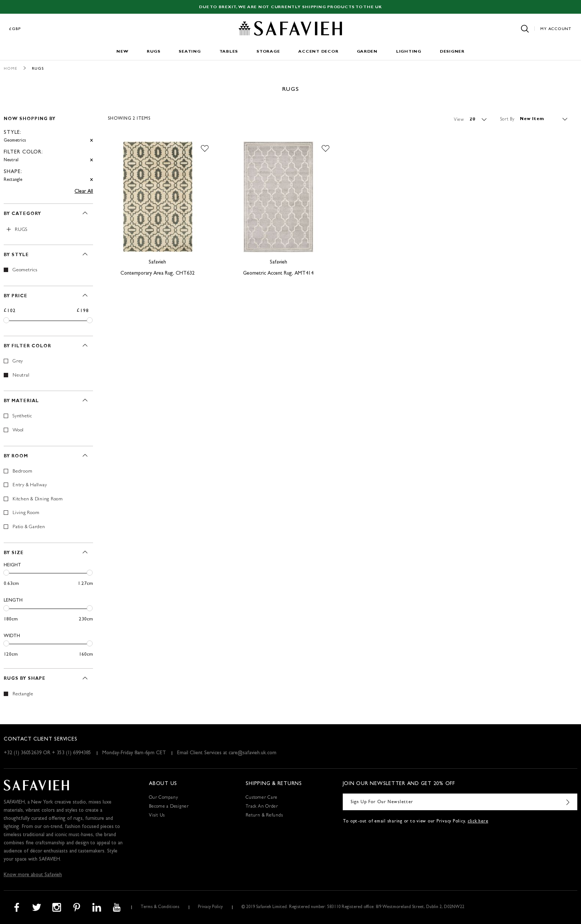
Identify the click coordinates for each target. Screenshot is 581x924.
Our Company (163, 798)
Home (11, 69)
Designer (452, 52)
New (122, 52)
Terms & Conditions (160, 907)
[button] (205, 149)
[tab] (48, 146)
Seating (190, 52)
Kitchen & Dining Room (38, 499)
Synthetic (22, 416)
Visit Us (157, 816)
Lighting (409, 52)
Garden (367, 52)
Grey (18, 362)
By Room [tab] (16, 457)
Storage (268, 52)
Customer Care (262, 798)
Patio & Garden (29, 527)
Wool (18, 430)
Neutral (21, 376)
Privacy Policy (210, 907)
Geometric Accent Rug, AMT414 (278, 274)
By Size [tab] (14, 553)
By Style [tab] (16, 255)
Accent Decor (318, 52)
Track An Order (262, 807)
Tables (229, 52)
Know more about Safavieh (33, 875)
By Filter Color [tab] (27, 347)
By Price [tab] (16, 297)
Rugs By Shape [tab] (25, 679)
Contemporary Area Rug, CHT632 (157, 274)
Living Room (26, 513)
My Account (556, 29)
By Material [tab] (21, 401)
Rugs (153, 52)
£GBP (15, 29)
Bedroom (22, 472)
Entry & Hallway (30, 485)
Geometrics (25, 270)
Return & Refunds (264, 816)
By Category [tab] (22, 214)
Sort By (507, 119)
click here (478, 822)
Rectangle (23, 694)
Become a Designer (169, 807)
